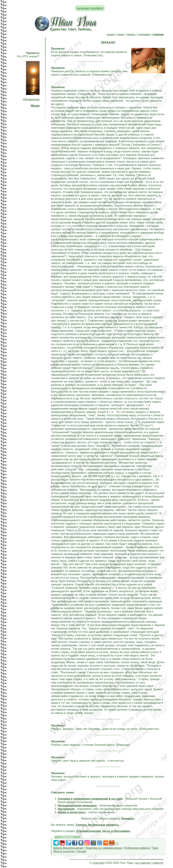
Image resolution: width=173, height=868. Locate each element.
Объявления (31, 99)
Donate (82, 851)
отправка (144, 34)
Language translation (90, 8)
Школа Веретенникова (68, 848)
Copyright (99, 863)
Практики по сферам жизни (104, 848)
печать (131, 34)
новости (158, 863)
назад (111, 34)
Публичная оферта (137, 848)
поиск (121, 34)
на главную (143, 863)
